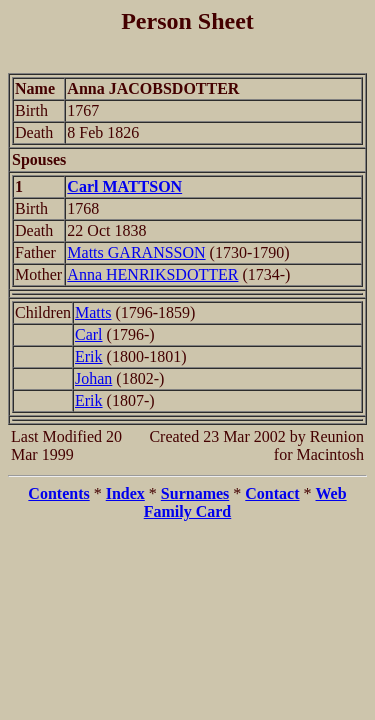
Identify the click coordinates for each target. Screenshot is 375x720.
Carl (89, 334)
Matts (93, 312)
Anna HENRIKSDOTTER (152, 274)
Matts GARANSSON (136, 252)
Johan (93, 378)
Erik (89, 356)
